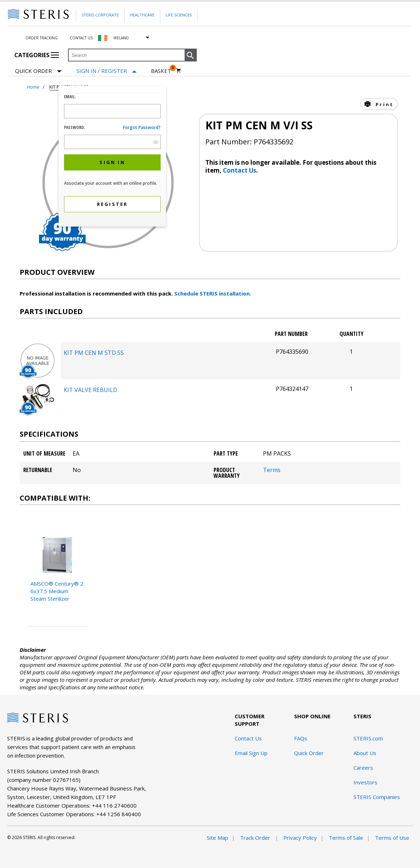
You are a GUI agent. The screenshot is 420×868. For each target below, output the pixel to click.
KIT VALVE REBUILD (91, 390)
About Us (365, 753)
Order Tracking (41, 38)
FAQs (301, 738)
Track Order (256, 838)
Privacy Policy (300, 838)
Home (33, 87)
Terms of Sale (346, 838)
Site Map (218, 838)
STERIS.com (368, 738)
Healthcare (142, 15)
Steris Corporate (100, 15)
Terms (272, 470)
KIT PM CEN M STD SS (94, 353)
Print (384, 104)
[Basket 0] (166, 71)
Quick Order (38, 71)
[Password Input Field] (112, 142)
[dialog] (112, 157)
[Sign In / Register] (107, 71)
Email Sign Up (251, 753)
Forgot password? (142, 127)
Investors (365, 782)
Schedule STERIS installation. (213, 293)
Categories (37, 55)
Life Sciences (179, 15)
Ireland (121, 38)
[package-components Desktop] (38, 376)
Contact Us (81, 38)
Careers (363, 768)
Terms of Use (392, 838)
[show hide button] (156, 142)
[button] (191, 55)
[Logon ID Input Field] (112, 111)
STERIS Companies (377, 797)
